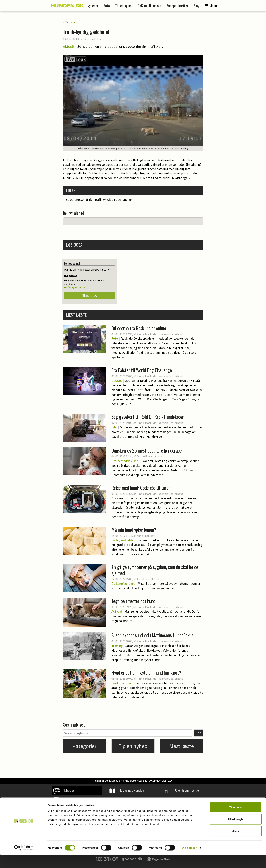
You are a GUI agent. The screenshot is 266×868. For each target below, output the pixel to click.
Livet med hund (122, 683)
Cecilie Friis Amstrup (149, 456)
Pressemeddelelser (125, 461)
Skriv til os (90, 295)
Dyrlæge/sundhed (123, 583)
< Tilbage (69, 22)
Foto (107, 6)
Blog (197, 6)
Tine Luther (95, 39)
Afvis (236, 844)
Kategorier (84, 746)
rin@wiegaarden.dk (75, 287)
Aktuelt (69, 46)
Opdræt (117, 381)
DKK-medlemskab (149, 6)
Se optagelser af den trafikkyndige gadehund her (99, 200)
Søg (198, 733)
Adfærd (117, 611)
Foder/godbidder (123, 540)
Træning (117, 646)
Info (114, 427)
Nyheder (93, 6)
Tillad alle (236, 820)
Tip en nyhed (124, 6)
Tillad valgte (236, 832)
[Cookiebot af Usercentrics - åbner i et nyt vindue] (24, 861)
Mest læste (182, 746)
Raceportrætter (177, 6)
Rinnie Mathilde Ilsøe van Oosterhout (160, 334)
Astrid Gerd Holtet (148, 579)
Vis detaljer (189, 861)
